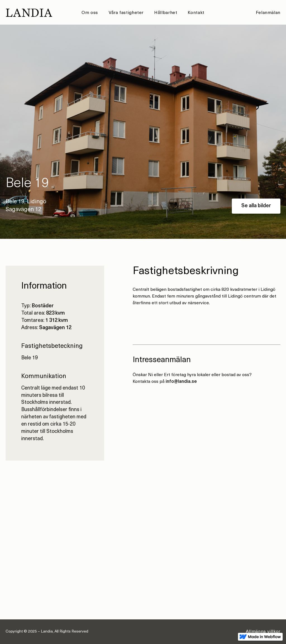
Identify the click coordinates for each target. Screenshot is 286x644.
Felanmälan (268, 13)
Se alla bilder (256, 206)
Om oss (90, 13)
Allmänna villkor (263, 632)
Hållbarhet (166, 13)
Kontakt (196, 13)
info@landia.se (181, 382)
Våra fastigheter (126, 13)
